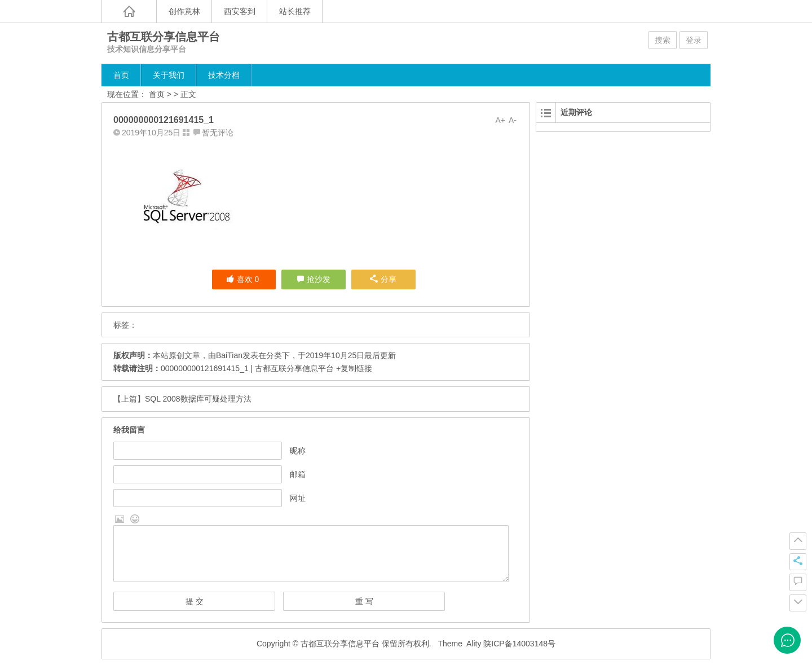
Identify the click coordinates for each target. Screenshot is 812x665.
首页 (121, 75)
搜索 (663, 40)
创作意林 (184, 11)
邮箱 (298, 474)
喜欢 (243, 279)
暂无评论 (218, 133)
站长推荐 (295, 11)
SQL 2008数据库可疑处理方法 (198, 399)
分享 (383, 279)
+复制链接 (353, 368)
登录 (694, 40)
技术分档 (224, 75)
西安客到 (240, 11)
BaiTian (229, 355)
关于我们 (169, 75)
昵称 (298, 451)
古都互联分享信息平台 (164, 37)
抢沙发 (319, 279)
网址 (298, 498)
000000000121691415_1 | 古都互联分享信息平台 (247, 368)
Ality (474, 644)
